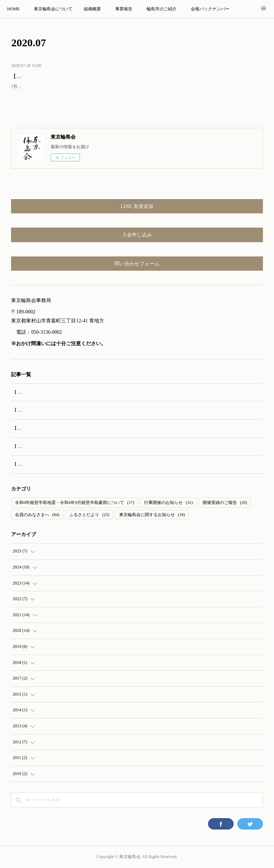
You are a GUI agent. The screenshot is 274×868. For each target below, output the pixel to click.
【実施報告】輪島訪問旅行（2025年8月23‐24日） (59, 428)
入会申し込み (137, 235)
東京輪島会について (53, 9)
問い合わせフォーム (137, 264)
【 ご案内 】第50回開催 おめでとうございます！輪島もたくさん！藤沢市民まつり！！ (95, 410)
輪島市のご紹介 (162, 9)
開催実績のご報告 (225, 503)
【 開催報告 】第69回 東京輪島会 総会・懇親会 (57, 392)
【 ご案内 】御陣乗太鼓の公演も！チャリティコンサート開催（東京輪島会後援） (91, 464)
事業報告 (124, 9)
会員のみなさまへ (37, 515)
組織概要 (92, 9)
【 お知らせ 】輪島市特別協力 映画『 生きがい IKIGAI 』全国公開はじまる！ (87, 446)
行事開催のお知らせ (168, 503)
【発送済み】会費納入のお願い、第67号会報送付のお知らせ (78, 76)
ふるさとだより (89, 515)
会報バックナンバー (210, 9)
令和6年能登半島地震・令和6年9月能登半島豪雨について (75, 503)
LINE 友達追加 (137, 206)
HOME (13, 9)
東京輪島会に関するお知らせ (152, 515)
